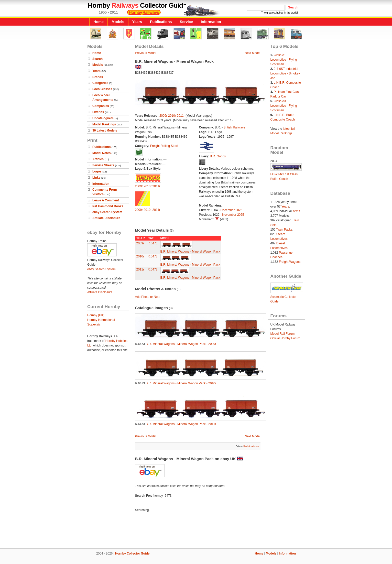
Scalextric (94, 324)
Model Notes (101, 153)
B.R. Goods (218, 156)
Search (97, 59)
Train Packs (284, 230)
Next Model (253, 53)
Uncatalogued (102, 118)
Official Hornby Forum (285, 338)
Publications (161, 22)
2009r (163, 116)
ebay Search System (107, 212)
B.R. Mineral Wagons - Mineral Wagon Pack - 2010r (181, 383)
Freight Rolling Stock (164, 146)
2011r (181, 116)
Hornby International (101, 320)
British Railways (235, 127)
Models (118, 22)
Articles (98, 159)
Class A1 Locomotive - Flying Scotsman (284, 60)
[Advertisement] (196, 531)
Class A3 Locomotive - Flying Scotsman (284, 106)
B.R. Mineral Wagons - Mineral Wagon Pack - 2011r (181, 424)
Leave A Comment (106, 200)
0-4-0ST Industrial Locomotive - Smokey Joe (285, 73)
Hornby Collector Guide (132, 554)
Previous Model (146, 53)
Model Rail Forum (283, 334)
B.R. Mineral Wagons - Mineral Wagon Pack (190, 252)
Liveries (98, 112)
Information (211, 22)
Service (186, 22)
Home (99, 22)
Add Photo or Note (148, 297)
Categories (100, 83)
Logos (97, 171)
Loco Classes (102, 89)
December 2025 (231, 210)
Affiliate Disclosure (106, 218)
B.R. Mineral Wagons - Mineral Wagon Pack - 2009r (181, 344)
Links (96, 178)
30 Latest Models (105, 131)
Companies (101, 106)
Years (137, 22)
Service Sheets (103, 165)
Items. (297, 211)
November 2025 (233, 215)
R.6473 (153, 243)
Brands (98, 77)
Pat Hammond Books (108, 206)
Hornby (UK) (96, 315)
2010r (172, 116)
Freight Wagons (290, 262)
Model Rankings (104, 124)
